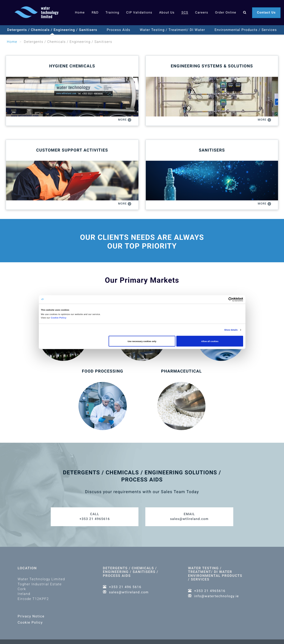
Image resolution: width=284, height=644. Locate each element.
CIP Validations (139, 13)
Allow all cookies (210, 341)
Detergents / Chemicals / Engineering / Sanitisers (52, 30)
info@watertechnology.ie (217, 594)
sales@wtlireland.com (189, 514)
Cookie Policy (59, 318)
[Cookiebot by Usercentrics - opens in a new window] (223, 299)
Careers (202, 13)
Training (112, 13)
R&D (95, 13)
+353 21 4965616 (95, 514)
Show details (231, 330)
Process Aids (119, 30)
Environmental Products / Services (246, 30)
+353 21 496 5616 (126, 585)
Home (80, 13)
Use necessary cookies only (142, 341)
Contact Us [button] (266, 13)
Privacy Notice (31, 614)
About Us (167, 13)
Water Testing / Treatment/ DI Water (173, 30)
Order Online (226, 13)
